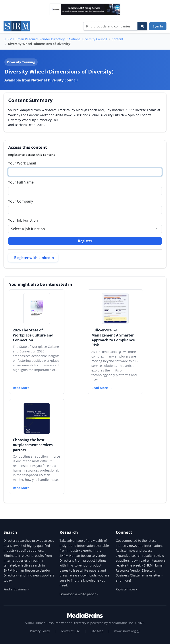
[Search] (142, 26)
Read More (21, 388)
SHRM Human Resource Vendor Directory (34, 39)
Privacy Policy (40, 631)
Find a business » (16, 589)
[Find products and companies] (111, 26)
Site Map (97, 631)
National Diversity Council (88, 39)
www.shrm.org (127, 631)
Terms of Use (70, 631)
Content (117, 39)
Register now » (127, 589)
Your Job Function (23, 220)
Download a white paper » (79, 594)
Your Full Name (21, 182)
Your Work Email (22, 163)
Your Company (21, 201)
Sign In (158, 26)
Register (85, 241)
